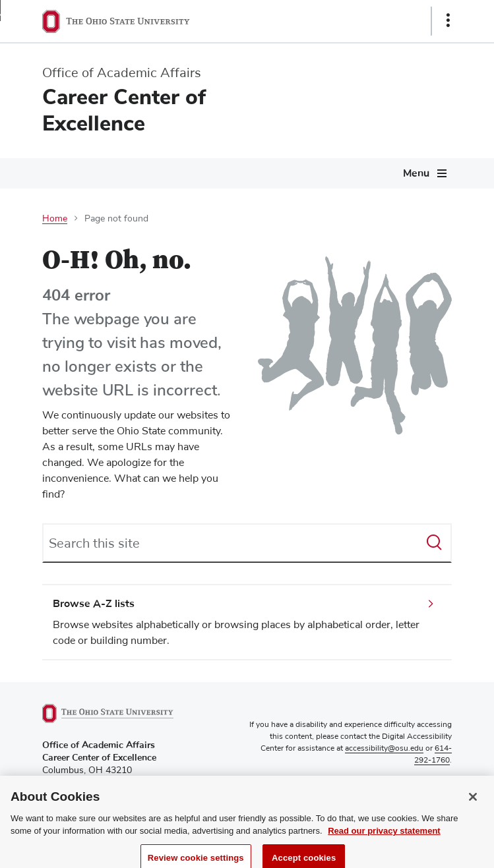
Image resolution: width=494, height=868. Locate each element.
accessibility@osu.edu (384, 749)
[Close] (473, 805)
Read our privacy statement (384, 840)
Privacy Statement (420, 783)
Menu (416, 173)
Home (55, 219)
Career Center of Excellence (124, 110)
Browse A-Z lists (94, 604)
